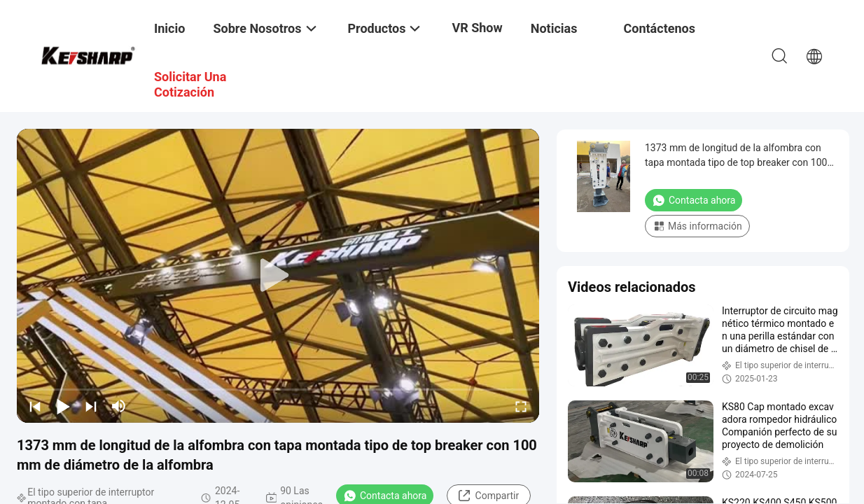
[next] (91, 406)
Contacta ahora (694, 200)
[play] (278, 276)
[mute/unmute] (119, 406)
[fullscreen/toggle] (521, 406)
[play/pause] (63, 406)
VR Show (477, 28)
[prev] (35, 406)
